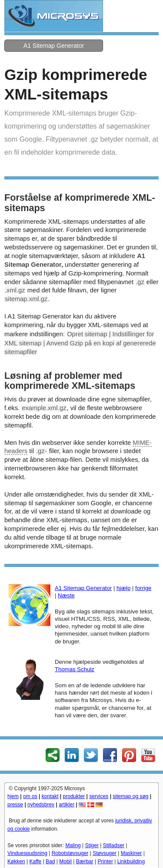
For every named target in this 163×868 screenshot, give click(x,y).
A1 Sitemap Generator (54, 46)
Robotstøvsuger (70, 853)
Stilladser (114, 845)
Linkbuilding (131, 861)
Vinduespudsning (27, 853)
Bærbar (85, 861)
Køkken (16, 861)
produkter (74, 796)
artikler (67, 805)
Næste (66, 595)
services (99, 796)
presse (15, 805)
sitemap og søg (130, 796)
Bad (50, 861)
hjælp (123, 588)
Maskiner (131, 853)
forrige (143, 588)
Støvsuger (105, 853)
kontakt (50, 796)
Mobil (65, 861)
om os (30, 796)
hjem (13, 796)
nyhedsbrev (41, 805)
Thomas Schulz (75, 669)
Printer (105, 861)
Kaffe (35, 861)
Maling (73, 845)
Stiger (92, 845)
